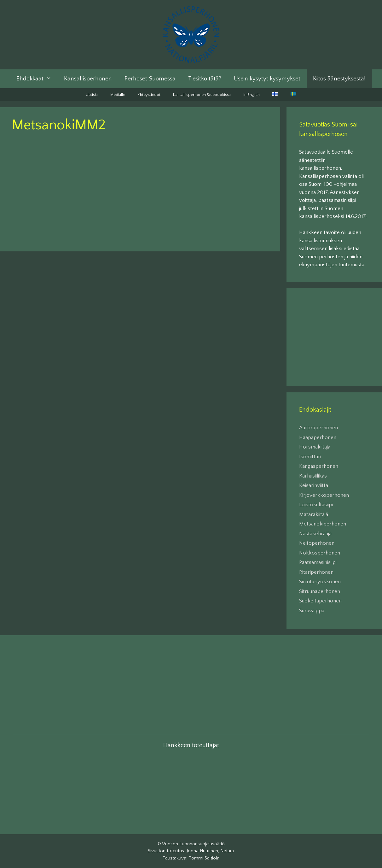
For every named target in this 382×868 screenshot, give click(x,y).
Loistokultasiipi (316, 505)
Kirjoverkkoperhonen (324, 495)
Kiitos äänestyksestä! (339, 79)
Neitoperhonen (317, 543)
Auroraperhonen (318, 428)
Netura (227, 851)
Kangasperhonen (319, 466)
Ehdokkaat (37, 79)
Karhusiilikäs (313, 476)
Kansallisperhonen (88, 79)
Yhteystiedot (149, 95)
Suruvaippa (312, 611)
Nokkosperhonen (320, 553)
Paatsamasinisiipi (318, 562)
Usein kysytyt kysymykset (267, 79)
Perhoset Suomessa (150, 79)
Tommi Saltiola (204, 858)
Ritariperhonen (316, 572)
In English (252, 95)
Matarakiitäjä (314, 514)
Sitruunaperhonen (320, 591)
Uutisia (92, 95)
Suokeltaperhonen (320, 601)
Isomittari (310, 457)
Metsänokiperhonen (323, 524)
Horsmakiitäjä (315, 447)
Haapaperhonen (318, 437)
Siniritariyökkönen (320, 582)
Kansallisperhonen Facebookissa (202, 95)
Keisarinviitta (314, 485)
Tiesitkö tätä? (205, 79)
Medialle (118, 95)
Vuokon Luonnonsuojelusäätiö (193, 844)
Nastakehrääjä (315, 534)
